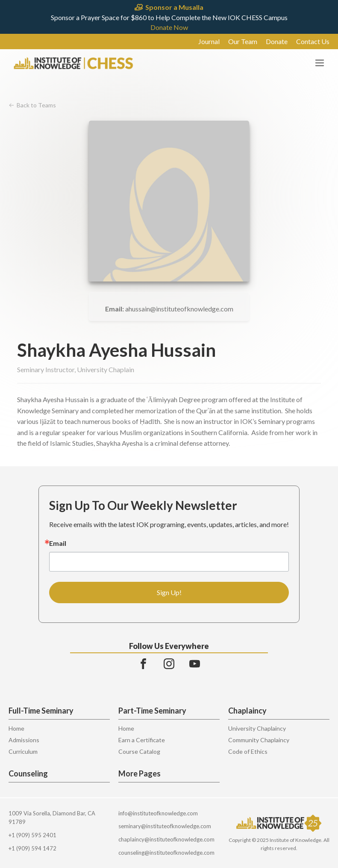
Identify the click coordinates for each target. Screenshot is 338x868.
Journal (209, 41)
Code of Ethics (248, 751)
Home (16, 728)
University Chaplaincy (257, 728)
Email (58, 543)
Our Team (243, 41)
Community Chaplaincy (259, 740)
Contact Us (313, 41)
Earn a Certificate (142, 740)
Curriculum (23, 751)
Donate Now (169, 27)
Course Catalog (139, 751)
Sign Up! (169, 592)
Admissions (24, 740)
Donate (277, 41)
